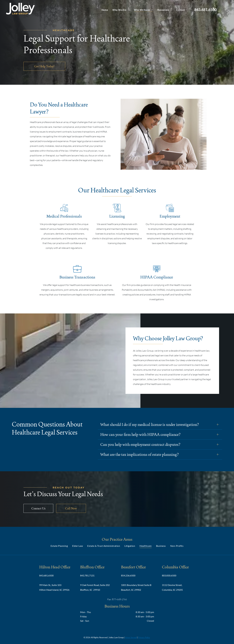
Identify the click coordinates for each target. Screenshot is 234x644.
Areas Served (131, 637)
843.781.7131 (87, 575)
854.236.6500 (128, 575)
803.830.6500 (169, 575)
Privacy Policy (144, 637)
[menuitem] (105, 10)
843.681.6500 (205, 10)
